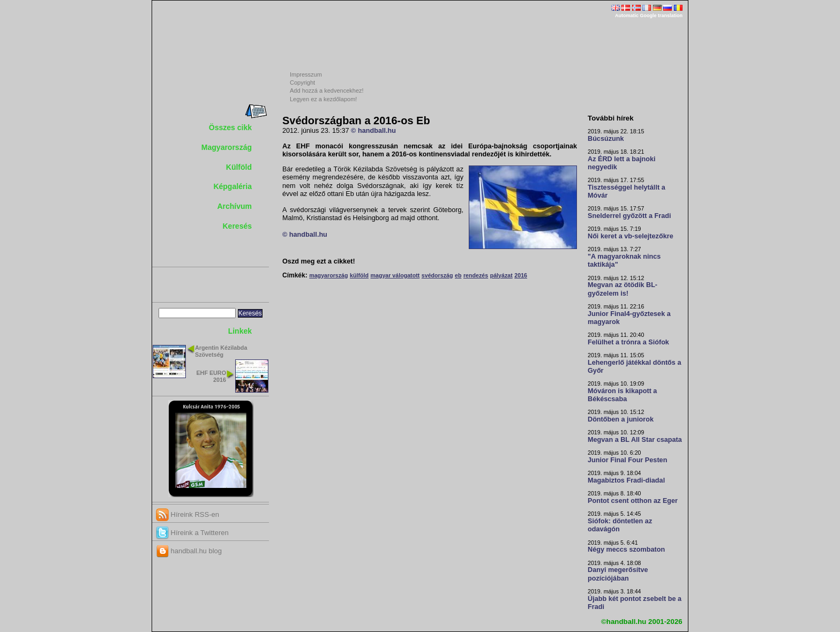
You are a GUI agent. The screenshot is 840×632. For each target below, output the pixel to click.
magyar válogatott (395, 275)
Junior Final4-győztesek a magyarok (629, 318)
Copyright (302, 82)
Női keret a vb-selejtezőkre (631, 236)
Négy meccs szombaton (626, 550)
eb (458, 275)
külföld (359, 275)
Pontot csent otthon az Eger (633, 501)
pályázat (501, 275)
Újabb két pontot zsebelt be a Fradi (635, 603)
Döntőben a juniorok (621, 419)
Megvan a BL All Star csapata (635, 440)
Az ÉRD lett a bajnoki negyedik (622, 163)
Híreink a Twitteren (192, 533)
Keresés (238, 226)
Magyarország (227, 147)
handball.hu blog (189, 551)
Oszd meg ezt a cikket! (319, 261)
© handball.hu (373, 131)
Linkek (240, 331)
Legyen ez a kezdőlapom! (323, 99)
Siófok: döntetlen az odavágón (620, 525)
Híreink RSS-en (187, 514)
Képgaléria (232, 186)
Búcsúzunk (606, 139)
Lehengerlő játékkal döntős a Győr (634, 367)
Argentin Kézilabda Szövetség (221, 351)
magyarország (328, 275)
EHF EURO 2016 (211, 376)
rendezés (476, 275)
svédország (437, 275)
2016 (521, 275)
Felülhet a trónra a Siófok (628, 342)
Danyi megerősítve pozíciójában (618, 574)
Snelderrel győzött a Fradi (629, 216)
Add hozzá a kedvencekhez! (327, 91)
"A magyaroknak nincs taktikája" (624, 261)
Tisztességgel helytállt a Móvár (627, 191)
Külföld (239, 167)
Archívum (234, 206)
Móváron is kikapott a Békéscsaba (622, 395)
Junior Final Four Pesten (627, 460)
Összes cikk (230, 127)
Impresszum (306, 74)
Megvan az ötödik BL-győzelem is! (622, 289)
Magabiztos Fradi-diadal (626, 480)
